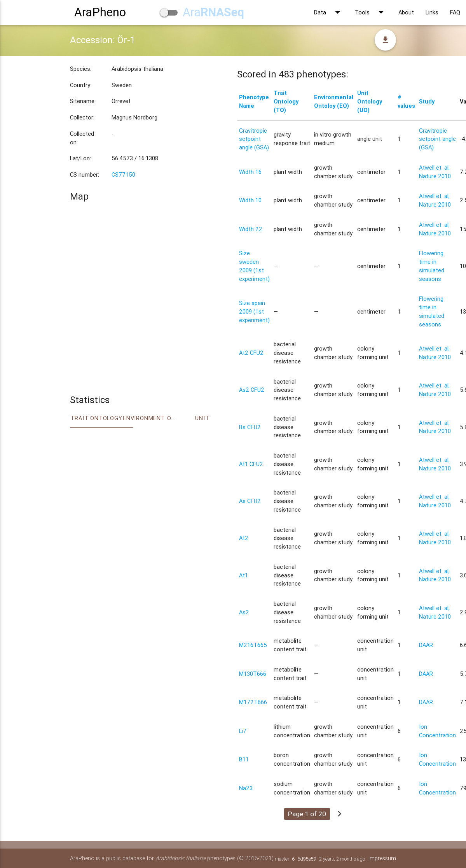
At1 (243, 575)
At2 (244, 538)
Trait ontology (96, 418)
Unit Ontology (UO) (370, 101)
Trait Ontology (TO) (286, 101)
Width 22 (251, 229)
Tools (371, 12)
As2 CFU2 (252, 390)
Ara (213, 12)
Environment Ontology (149, 418)
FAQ (455, 12)
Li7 (243, 731)
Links (432, 12)
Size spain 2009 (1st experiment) (254, 311)
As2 (244, 612)
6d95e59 (307, 859)
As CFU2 (250, 501)
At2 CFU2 (251, 353)
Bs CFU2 (250, 427)
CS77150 (123, 174)
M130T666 (253, 674)
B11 (244, 759)
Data (329, 12)
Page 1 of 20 (307, 814)
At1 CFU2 (251, 464)
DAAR (426, 645)
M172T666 (253, 702)
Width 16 (250, 172)
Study (427, 101)
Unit (202, 418)
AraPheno (100, 12)
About (406, 12)
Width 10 (250, 200)
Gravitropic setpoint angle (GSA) (254, 139)
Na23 (246, 788)
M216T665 (253, 645)
